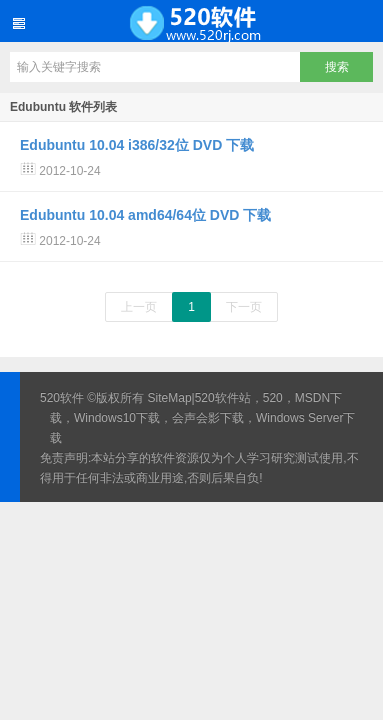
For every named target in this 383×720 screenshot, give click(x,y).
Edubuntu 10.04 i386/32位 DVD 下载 (137, 145)
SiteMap (170, 398)
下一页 (244, 307)
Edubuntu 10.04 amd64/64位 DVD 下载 (145, 215)
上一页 (139, 307)
